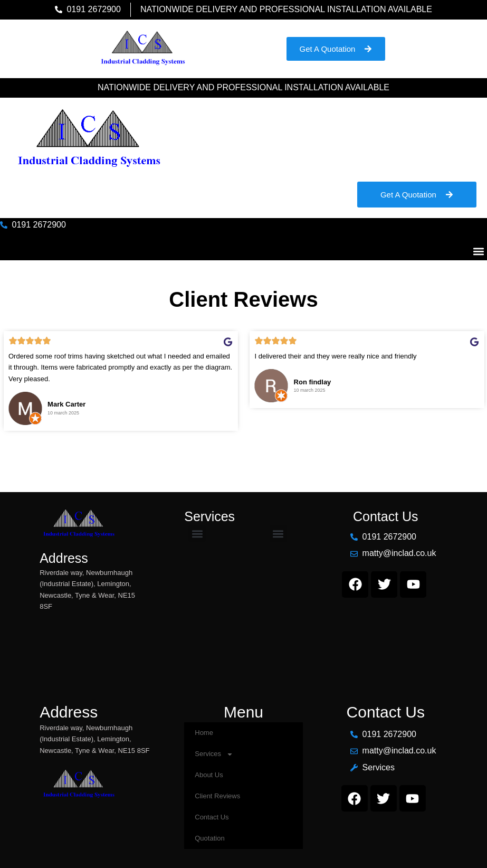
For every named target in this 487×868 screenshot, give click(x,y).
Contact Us (212, 817)
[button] (478, 252)
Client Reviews (217, 796)
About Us (209, 775)
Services (214, 754)
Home (204, 733)
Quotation (209, 838)
